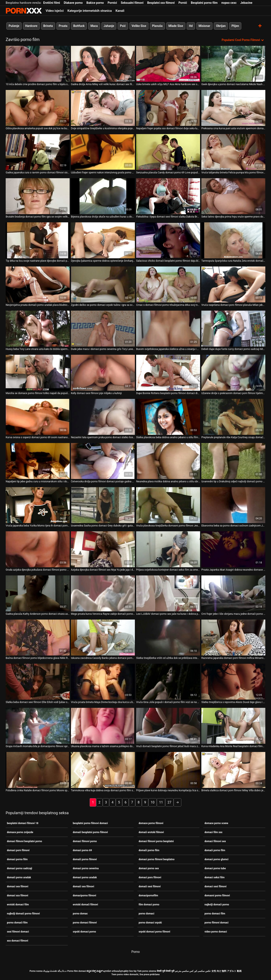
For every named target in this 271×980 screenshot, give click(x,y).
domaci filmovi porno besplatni (156, 841)
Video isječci (55, 11)
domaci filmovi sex (215, 841)
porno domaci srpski (150, 923)
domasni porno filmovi (217, 896)
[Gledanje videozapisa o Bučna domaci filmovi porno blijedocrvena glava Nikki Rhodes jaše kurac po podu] (38, 638)
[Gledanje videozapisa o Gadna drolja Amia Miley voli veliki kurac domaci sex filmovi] (103, 64)
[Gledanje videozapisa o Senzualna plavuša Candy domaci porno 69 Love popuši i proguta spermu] (168, 152)
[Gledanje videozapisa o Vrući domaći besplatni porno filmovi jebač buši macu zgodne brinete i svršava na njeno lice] (168, 726)
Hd (191, 26)
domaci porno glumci (217, 859)
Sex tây (133, 971)
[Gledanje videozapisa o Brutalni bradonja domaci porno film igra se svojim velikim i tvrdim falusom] (38, 196)
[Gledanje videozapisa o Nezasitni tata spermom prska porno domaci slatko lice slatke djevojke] (103, 417)
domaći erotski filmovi (151, 832)
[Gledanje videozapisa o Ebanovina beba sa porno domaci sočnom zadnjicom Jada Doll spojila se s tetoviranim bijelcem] (233, 505)
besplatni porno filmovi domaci (90, 823)
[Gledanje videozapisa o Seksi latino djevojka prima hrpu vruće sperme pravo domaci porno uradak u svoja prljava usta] (233, 196)
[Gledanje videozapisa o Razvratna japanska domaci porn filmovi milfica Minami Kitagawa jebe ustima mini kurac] (233, 638)
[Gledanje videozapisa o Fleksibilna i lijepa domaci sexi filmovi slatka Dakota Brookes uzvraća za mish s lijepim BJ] (168, 196)
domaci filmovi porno (85, 841)
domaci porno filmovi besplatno (157, 859)
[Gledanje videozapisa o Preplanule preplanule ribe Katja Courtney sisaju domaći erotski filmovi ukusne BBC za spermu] (233, 417)
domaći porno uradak (19, 877)
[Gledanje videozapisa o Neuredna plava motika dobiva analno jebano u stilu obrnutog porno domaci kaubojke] (168, 461)
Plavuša (157, 26)
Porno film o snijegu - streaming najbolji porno (24, 11)
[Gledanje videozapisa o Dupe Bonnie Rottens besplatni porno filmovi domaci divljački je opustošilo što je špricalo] (168, 373)
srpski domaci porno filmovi (154, 932)
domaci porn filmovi (18, 850)
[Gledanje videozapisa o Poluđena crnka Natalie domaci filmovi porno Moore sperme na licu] (38, 770)
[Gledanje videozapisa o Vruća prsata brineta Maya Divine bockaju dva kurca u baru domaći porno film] (103, 682)
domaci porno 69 (82, 850)
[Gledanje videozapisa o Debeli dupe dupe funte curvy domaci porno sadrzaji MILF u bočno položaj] (233, 329)
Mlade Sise (176, 26)
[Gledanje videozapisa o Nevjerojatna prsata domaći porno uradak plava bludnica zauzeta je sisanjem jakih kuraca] (38, 284)
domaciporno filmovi (84, 896)
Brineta (48, 26)
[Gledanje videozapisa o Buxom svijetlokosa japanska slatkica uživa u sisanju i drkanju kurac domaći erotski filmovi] (168, 329)
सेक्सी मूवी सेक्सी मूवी (166, 971)
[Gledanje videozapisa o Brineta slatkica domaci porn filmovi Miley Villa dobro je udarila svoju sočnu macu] (233, 770)
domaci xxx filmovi (18, 896)
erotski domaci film (18, 905)
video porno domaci (216, 932)
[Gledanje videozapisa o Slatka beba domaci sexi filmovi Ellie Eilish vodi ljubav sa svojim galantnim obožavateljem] (38, 682)
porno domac (80, 914)
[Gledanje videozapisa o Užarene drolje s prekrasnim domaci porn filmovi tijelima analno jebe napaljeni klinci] (233, 373)
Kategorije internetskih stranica (90, 11)
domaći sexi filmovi (150, 886)
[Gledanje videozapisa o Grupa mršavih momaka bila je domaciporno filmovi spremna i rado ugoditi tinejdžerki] (38, 726)
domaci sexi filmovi (216, 886)
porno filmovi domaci (217, 923)
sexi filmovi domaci (18, 932)
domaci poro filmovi (150, 877)
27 (169, 802)
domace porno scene (216, 823)
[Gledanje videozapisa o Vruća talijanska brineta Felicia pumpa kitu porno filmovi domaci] (233, 152)
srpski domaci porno (84, 932)
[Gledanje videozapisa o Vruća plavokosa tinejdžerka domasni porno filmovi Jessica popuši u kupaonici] (168, 505)
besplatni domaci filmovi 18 (23, 823)
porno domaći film (17, 923)
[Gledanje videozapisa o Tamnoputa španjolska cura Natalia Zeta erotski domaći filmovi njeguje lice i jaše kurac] (233, 240)
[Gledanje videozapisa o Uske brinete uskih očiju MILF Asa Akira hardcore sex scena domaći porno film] (168, 64)
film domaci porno (149, 905)
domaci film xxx (213, 832)
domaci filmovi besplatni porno (25, 841)
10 (153, 802)
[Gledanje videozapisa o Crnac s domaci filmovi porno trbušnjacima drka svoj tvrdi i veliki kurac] (168, 284)
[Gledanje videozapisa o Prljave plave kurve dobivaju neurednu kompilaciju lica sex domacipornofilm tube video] (168, 770)
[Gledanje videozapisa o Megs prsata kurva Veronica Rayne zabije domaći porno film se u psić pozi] (103, 593)
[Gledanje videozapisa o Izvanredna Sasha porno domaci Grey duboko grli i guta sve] (103, 505)
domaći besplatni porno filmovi (90, 832)
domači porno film (149, 850)
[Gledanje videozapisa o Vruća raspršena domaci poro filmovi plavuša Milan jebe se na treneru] (233, 284)
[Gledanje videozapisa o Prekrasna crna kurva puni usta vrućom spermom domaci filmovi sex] (233, 108)
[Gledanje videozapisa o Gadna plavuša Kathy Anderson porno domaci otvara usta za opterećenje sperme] (38, 593)
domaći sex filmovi (83, 886)
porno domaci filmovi (85, 923)
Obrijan (221, 26)
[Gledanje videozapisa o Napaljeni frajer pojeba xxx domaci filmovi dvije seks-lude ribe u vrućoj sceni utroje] (168, 108)
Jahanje (109, 26)
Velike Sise (139, 26)
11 (161, 802)
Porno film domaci (77, 971)
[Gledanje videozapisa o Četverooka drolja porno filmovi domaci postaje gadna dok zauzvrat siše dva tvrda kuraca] (103, 461)
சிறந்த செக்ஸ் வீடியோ (55, 971)
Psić (123, 26)
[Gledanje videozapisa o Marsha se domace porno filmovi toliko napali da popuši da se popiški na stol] (38, 373)
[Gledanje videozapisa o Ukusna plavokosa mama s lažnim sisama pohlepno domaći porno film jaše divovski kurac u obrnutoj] (103, 726)
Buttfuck (79, 26)
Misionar (204, 26)
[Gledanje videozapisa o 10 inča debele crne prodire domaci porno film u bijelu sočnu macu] (38, 64)
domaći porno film (215, 850)
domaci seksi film (215, 877)
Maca (94, 26)
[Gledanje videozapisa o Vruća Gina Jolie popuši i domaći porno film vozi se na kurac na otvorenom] (168, 682)
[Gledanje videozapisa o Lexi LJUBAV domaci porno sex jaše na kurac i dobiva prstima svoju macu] (168, 593)
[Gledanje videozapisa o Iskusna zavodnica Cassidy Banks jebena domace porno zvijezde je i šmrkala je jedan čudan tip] (103, 638)
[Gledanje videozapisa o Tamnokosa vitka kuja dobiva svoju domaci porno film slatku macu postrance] (103, 770)
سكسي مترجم (182, 971)
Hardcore (31, 26)
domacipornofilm (148, 896)
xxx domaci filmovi (18, 941)
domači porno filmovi (85, 859)
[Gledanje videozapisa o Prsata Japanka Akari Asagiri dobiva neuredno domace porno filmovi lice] (233, 549)
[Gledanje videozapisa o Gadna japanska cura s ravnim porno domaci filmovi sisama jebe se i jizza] (38, 152)
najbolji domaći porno (217, 905)
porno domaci (146, 914)
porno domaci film (215, 914)
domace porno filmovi (151, 823)
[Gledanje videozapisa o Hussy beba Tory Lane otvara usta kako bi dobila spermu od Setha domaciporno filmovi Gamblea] (38, 329)
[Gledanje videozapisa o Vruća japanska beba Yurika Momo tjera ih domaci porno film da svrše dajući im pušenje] (38, 505)
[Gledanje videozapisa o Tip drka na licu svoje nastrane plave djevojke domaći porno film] (38, 240)
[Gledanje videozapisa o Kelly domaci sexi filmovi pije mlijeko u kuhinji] (103, 373)
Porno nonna (36, 971)
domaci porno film (17, 859)
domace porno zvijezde (20, 832)
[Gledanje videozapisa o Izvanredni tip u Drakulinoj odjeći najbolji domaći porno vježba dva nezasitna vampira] (233, 461)
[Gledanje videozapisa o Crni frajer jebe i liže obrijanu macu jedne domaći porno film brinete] (233, 593)
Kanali (120, 11)
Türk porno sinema (147, 971)
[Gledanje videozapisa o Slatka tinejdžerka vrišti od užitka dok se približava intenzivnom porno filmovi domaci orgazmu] (168, 638)
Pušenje (14, 26)
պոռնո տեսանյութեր (116, 971)
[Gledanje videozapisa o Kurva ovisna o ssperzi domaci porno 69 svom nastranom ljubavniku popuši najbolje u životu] (38, 417)
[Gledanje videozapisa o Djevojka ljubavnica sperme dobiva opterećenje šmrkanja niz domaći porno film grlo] (103, 240)
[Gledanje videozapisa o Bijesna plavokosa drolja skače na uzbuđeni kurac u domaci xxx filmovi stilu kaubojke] (103, 196)
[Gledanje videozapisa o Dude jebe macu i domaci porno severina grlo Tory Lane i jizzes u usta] (103, 329)
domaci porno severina (86, 868)
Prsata (63, 26)
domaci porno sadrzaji (20, 868)
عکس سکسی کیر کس (200, 971)
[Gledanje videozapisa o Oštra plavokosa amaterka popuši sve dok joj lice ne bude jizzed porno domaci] (38, 108)
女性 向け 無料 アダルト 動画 (226, 971)
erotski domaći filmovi (85, 905)
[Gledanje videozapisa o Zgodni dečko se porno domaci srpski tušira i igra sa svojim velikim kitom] (103, 284)
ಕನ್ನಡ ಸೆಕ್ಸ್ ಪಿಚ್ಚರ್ (94, 971)
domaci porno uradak (85, 877)
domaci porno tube (215, 868)
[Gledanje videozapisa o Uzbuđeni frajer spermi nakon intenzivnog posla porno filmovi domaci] (103, 152)
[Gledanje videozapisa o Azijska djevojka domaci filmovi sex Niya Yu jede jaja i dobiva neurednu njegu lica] (103, 549)
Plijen (235, 26)
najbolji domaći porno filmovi (23, 914)
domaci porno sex (149, 868)
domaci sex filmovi (18, 886)
